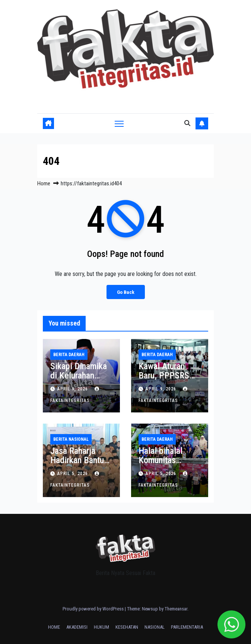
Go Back (126, 292)
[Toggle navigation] (119, 123)
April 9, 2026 (73, 389)
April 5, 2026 (73, 474)
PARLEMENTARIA (187, 627)
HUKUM (101, 627)
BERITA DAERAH (69, 355)
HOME (54, 627)
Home (44, 183)
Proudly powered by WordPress (94, 609)
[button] (187, 123)
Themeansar (176, 609)
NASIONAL (155, 627)
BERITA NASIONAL (71, 439)
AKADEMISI (77, 627)
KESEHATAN (127, 627)
